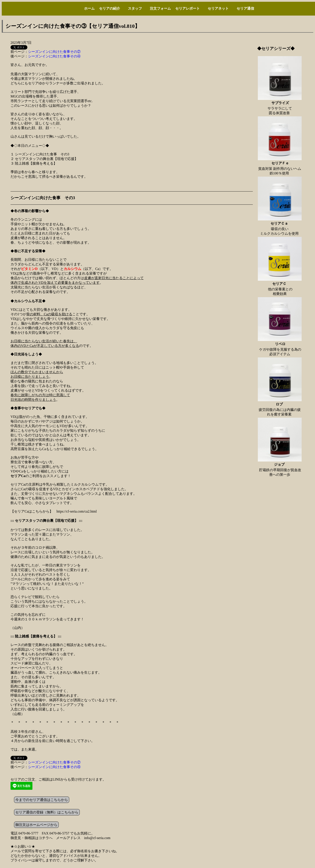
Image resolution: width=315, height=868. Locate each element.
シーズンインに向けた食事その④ (54, 56)
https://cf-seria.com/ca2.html (77, 511)
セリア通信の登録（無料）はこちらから (47, 812)
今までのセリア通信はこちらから (42, 800)
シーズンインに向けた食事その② (54, 52)
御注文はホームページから (36, 825)
